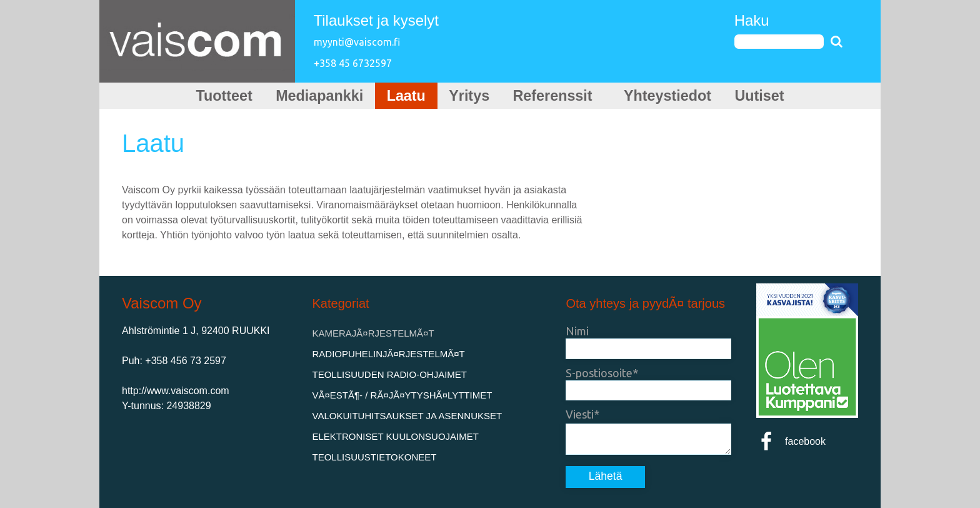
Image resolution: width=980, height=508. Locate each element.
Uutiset (767, 96)
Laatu (404, 96)
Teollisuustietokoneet (375, 457)
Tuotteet (217, 96)
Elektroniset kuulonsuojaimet (396, 436)
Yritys (468, 96)
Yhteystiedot (672, 96)
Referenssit (558, 96)
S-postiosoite (599, 373)
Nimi (577, 331)
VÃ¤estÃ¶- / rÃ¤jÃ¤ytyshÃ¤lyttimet (402, 395)
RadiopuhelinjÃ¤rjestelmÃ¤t (389, 354)
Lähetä (606, 476)
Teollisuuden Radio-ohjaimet (390, 374)
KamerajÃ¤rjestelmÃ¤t (373, 333)
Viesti (580, 414)
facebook (791, 441)
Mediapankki (315, 96)
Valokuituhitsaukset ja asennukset (407, 416)
